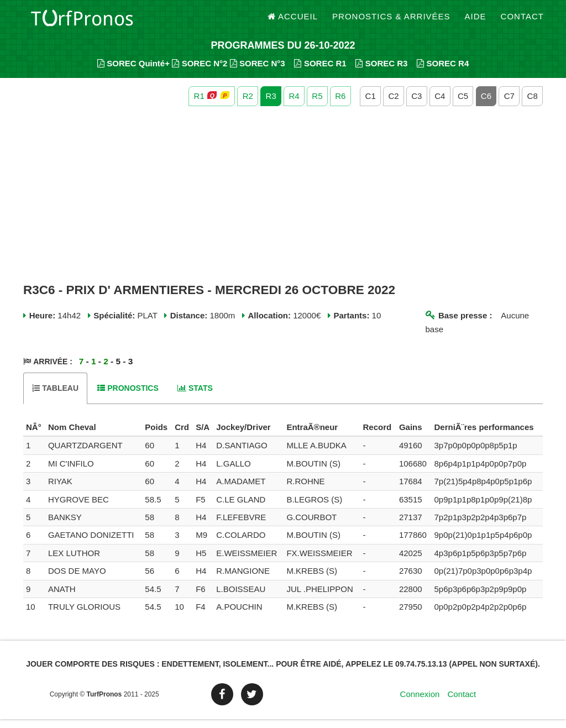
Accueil (293, 22)
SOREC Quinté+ (133, 72)
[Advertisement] (283, 203)
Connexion (420, 703)
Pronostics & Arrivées (391, 22)
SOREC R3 (381, 72)
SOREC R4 (443, 72)
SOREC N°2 (200, 72)
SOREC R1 (320, 72)
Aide (476, 22)
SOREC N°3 (258, 72)
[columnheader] (34, 436)
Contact (522, 22)
